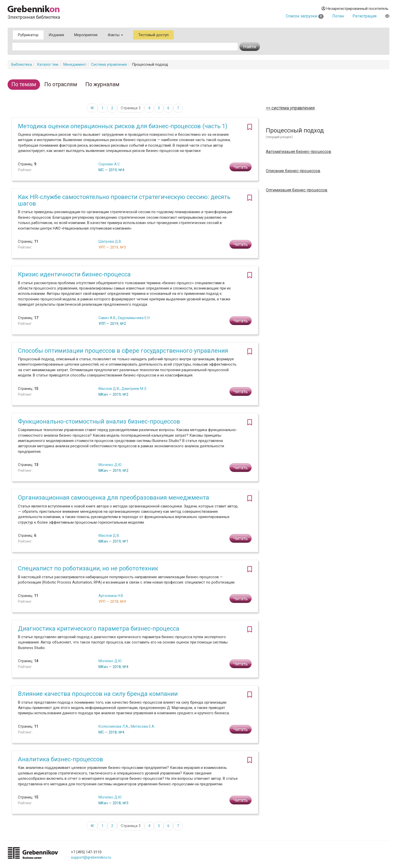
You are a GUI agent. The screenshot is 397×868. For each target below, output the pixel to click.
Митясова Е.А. (143, 726)
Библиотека (22, 64)
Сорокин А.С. (110, 164)
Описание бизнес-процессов (293, 171)
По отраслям (61, 84)
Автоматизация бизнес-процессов (299, 152)
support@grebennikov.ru (91, 857)
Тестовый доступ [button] (153, 35)
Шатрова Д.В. (110, 241)
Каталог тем (48, 64)
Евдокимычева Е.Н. (134, 318)
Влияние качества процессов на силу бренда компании (98, 694)
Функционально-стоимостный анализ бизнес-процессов (99, 421)
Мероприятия (86, 35)
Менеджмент (75, 64)
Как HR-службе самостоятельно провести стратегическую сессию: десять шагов (124, 200)
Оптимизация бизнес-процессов (297, 190)
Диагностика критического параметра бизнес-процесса (99, 629)
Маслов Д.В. (109, 389)
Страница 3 (131, 108)
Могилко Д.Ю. (110, 465)
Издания (56, 35)
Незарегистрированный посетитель (355, 9)
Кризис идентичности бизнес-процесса (74, 274)
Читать (241, 167)
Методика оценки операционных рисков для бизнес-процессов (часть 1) (123, 126)
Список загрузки (305, 16)
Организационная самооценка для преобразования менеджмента (114, 498)
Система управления (109, 64)
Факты (115, 35)
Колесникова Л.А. (114, 726)
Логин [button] (338, 16)
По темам (24, 84)
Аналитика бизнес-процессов (61, 759)
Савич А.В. (107, 318)
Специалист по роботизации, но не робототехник (88, 568)
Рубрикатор (28, 35)
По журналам (102, 84)
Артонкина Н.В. (111, 596)
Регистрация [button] (364, 16)
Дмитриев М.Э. (134, 389)
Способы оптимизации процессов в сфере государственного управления (123, 351)
